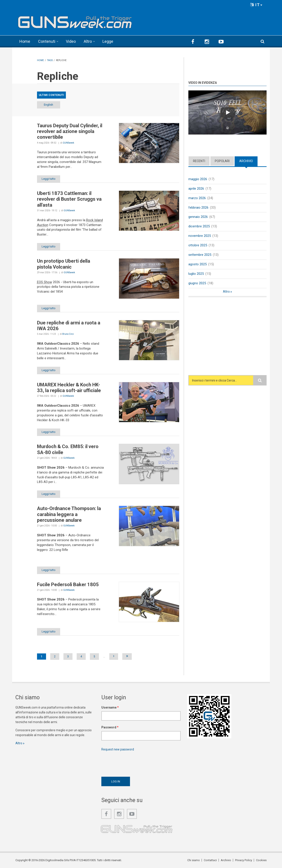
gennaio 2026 (198, 217)
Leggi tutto (49, 179)
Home (25, 41)
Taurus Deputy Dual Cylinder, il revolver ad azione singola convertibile (70, 131)
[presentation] (135, 763)
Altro (88, 41)
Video (71, 41)
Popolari (222, 161)
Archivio (246, 161)
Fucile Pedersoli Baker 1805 (68, 585)
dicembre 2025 (199, 226)
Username (110, 707)
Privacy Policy (244, 860)
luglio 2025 (196, 274)
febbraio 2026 (198, 208)
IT (256, 5)
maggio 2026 (198, 179)
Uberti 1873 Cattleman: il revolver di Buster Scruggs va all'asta (69, 199)
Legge (108, 41)
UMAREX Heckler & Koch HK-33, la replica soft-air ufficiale (69, 388)
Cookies (261, 860)
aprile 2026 (196, 189)
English (48, 105)
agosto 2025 (198, 264)
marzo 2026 (197, 198)
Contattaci (210, 860)
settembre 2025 (200, 255)
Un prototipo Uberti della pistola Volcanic (64, 264)
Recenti (199, 161)
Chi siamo (194, 860)
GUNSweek (68, 143)
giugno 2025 (197, 283)
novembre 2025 (200, 236)
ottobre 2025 (198, 245)
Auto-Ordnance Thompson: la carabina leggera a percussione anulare (69, 514)
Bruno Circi (68, 334)
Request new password (118, 749)
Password (110, 727)
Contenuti (47, 41)
